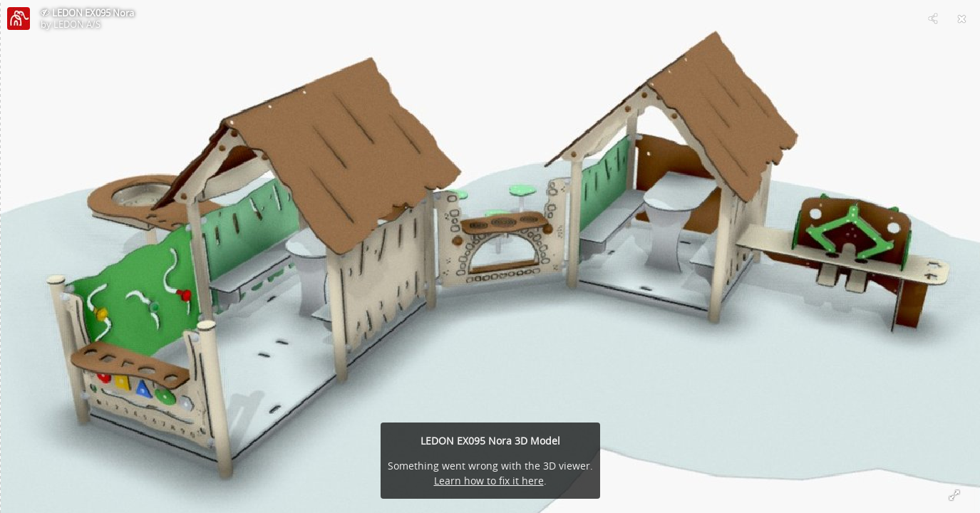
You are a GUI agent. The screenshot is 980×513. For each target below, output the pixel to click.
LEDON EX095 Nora (93, 13)
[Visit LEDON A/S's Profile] (19, 19)
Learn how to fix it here (489, 481)
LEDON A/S (77, 24)
